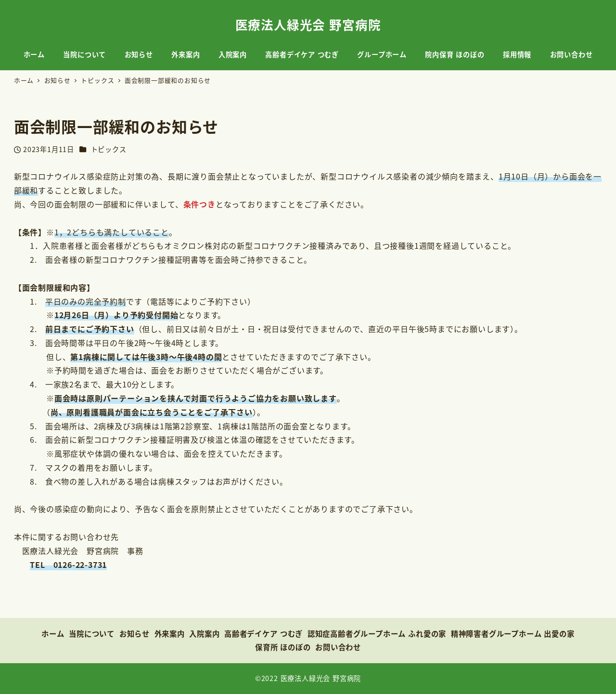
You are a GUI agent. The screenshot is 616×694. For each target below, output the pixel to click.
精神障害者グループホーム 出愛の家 (513, 633)
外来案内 (170, 633)
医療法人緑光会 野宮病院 (308, 24)
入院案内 (204, 633)
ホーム (53, 633)
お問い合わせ (338, 647)
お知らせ (135, 633)
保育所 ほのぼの (283, 647)
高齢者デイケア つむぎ (263, 633)
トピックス (109, 149)
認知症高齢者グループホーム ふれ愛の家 (377, 633)
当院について (92, 633)
